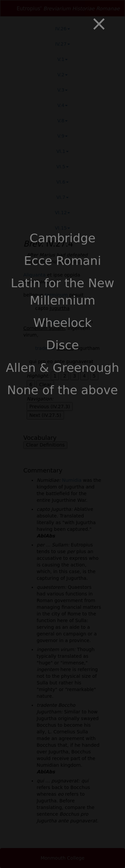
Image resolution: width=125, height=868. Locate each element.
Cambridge (63, 238)
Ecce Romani (62, 261)
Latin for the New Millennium (62, 292)
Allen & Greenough (62, 368)
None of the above (62, 390)
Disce (62, 345)
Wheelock (62, 323)
